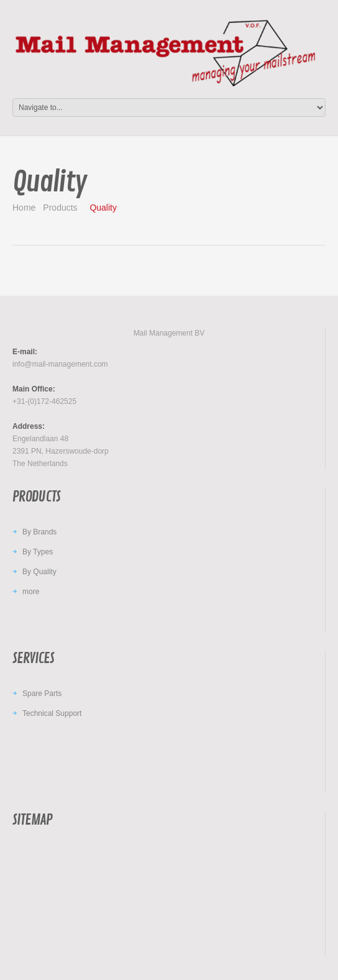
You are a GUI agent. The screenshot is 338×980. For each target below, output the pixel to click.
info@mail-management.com (60, 364)
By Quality (39, 572)
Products (60, 208)
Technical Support (52, 713)
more (31, 592)
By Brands (39, 532)
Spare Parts (42, 694)
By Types (38, 552)
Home (24, 208)
